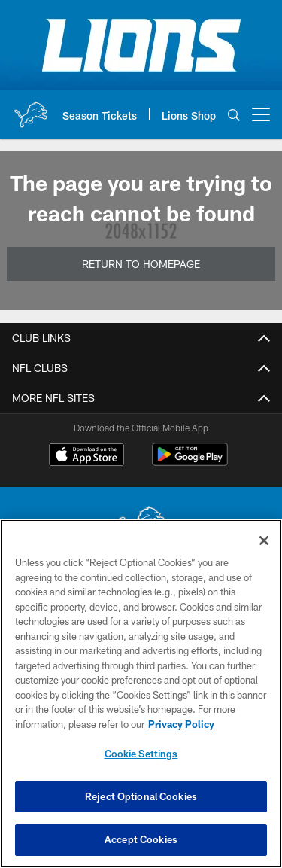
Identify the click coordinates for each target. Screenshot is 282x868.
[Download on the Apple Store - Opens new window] (86, 456)
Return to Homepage (141, 264)
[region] (141, 694)
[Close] (264, 541)
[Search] (234, 115)
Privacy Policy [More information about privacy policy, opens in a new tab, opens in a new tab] (181, 724)
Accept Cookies (141, 839)
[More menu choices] (261, 114)
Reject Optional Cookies (141, 796)
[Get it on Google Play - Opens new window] (190, 462)
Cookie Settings (141, 754)
